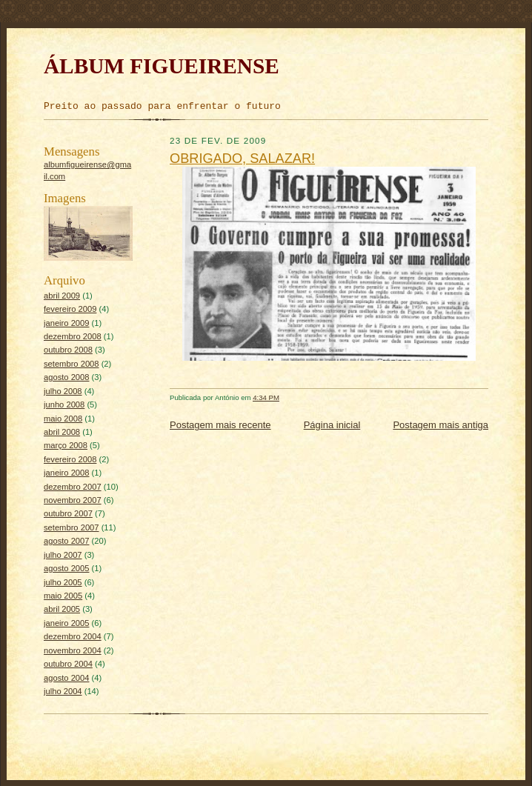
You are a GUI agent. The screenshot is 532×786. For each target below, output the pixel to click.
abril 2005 (62, 609)
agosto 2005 (67, 568)
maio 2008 (63, 419)
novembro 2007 (73, 500)
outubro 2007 (68, 513)
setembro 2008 (72, 364)
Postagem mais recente (220, 425)
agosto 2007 (67, 541)
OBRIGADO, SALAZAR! (242, 159)
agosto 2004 (67, 678)
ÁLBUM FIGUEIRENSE (162, 66)
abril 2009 (62, 296)
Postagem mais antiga (440, 425)
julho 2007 (63, 555)
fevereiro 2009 (70, 309)
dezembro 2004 (73, 636)
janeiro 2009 (67, 323)
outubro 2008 (68, 350)
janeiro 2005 (67, 623)
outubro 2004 (68, 664)
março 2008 (66, 445)
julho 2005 (63, 582)
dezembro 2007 (73, 487)
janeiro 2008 (67, 473)
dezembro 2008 (73, 336)
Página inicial (332, 425)
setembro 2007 (72, 527)
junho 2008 (64, 404)
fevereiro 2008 (70, 459)
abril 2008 (62, 432)
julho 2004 (63, 691)
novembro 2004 (73, 650)
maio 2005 (63, 596)
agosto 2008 (67, 377)
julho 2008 (63, 391)
